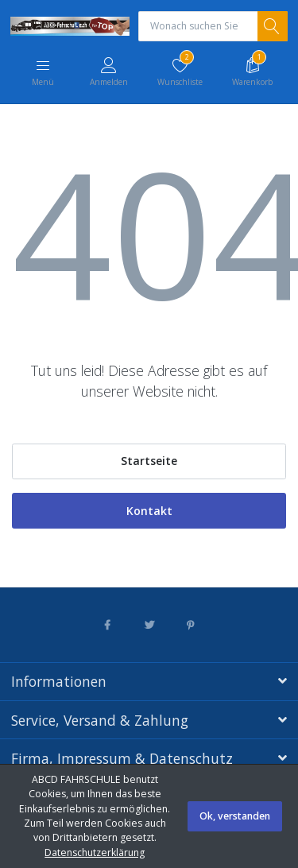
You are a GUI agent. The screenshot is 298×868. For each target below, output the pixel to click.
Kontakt (149, 511)
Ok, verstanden (235, 816)
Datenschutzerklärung (95, 852)
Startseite (149, 461)
